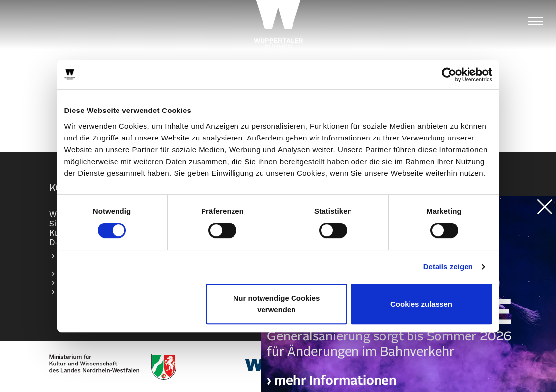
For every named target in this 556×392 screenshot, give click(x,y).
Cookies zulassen (421, 304)
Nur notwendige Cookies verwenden (276, 304)
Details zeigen (448, 266)
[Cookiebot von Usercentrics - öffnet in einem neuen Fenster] (449, 75)
